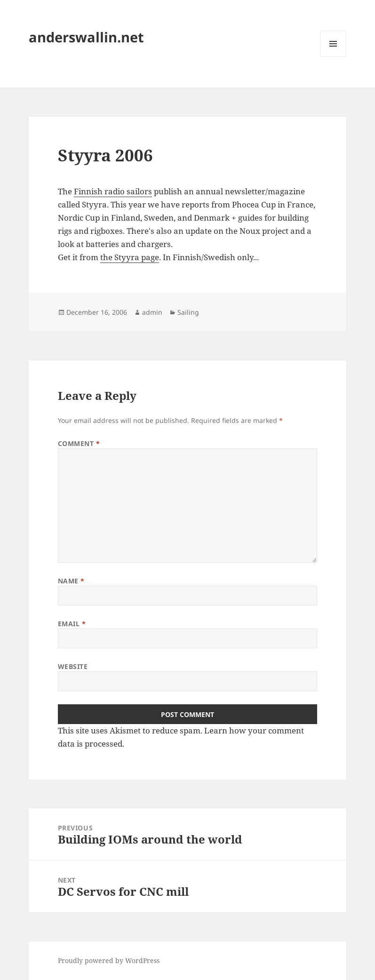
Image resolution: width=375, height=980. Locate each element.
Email (72, 624)
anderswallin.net (86, 37)
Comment (79, 443)
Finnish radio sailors (113, 191)
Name (71, 581)
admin (152, 312)
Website (73, 666)
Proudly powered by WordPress (109, 960)
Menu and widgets (333, 57)
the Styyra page (130, 257)
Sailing (188, 312)
